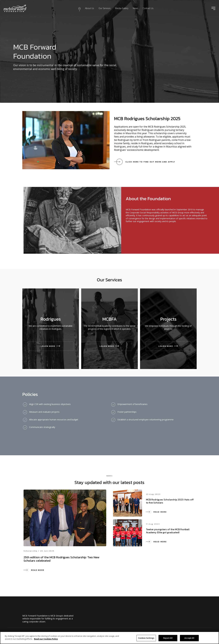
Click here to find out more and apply (150, 162)
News (135, 8)
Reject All (168, 638)
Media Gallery (122, 8)
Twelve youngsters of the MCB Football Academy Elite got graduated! (168, 531)
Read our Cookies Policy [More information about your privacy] (46, 639)
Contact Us (148, 8)
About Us (90, 8)
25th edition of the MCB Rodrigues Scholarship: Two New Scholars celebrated (61, 559)
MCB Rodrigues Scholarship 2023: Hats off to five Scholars (170, 501)
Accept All (189, 638)
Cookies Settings (146, 638)
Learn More (51, 346)
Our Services (105, 8)
